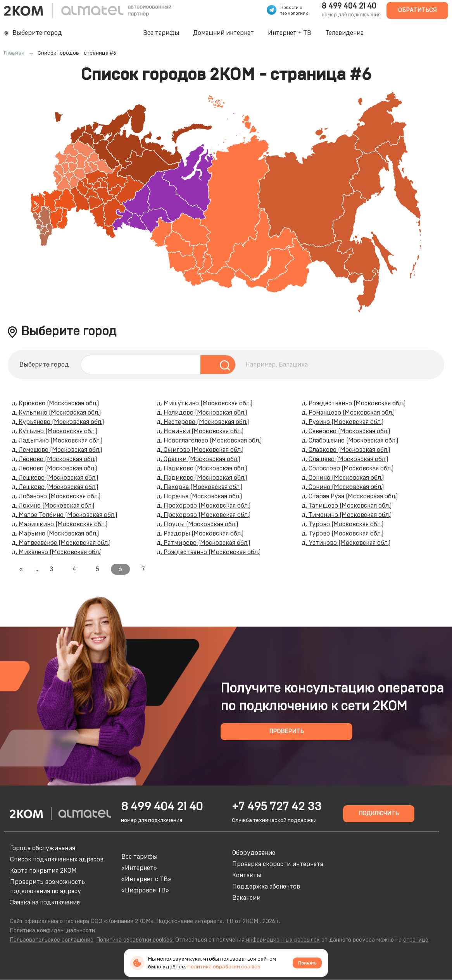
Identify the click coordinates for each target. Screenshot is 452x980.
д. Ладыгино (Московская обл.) (57, 441)
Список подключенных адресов (57, 859)
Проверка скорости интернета (278, 864)
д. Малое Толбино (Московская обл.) (65, 515)
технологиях (294, 13)
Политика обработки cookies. (135, 940)
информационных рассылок (283, 940)
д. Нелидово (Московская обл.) (202, 413)
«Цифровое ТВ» (145, 890)
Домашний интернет (223, 33)
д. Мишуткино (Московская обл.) (205, 403)
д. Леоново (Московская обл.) (54, 459)
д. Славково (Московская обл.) (346, 450)
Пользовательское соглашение (52, 940)
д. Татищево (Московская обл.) (347, 506)
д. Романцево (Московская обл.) (348, 413)
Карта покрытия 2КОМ (43, 871)
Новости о (291, 8)
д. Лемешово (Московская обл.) (57, 450)
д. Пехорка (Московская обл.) (200, 487)
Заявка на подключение (45, 902)
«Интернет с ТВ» (146, 879)
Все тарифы (161, 33)
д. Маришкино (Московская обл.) (60, 524)
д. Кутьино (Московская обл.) (55, 431)
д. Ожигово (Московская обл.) (200, 450)
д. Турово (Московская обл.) (343, 524)
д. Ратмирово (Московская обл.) (204, 543)
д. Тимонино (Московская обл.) (347, 515)
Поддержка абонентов (266, 887)
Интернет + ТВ (290, 33)
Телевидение (344, 33)
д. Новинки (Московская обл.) (200, 431)
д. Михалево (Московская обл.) (57, 552)
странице (416, 940)
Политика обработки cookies (224, 967)
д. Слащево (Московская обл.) (345, 459)
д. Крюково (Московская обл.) (55, 403)
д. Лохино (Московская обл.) (53, 506)
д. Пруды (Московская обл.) (198, 524)
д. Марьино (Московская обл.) (55, 534)
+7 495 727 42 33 (277, 807)
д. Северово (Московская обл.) (346, 431)
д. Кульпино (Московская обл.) (56, 413)
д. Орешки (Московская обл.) (198, 459)
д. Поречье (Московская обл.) (199, 496)
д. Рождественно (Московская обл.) (209, 552)
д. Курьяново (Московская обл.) (58, 422)
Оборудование (254, 853)
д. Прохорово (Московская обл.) (204, 506)
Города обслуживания (43, 848)
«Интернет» (139, 868)
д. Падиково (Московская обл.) (202, 468)
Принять (307, 963)
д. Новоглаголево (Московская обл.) (209, 441)
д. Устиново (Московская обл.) (346, 543)
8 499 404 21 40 (349, 6)
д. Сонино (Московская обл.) (343, 478)
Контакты (247, 875)
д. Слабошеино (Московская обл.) (350, 441)
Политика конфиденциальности (52, 931)
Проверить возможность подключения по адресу (47, 887)
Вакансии (246, 898)
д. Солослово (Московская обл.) (348, 468)
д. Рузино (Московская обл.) (343, 422)
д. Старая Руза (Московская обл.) (350, 496)
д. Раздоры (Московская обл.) (200, 534)
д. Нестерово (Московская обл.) (203, 422)
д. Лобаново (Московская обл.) (56, 496)
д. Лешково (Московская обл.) (55, 478)
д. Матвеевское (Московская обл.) (61, 543)
